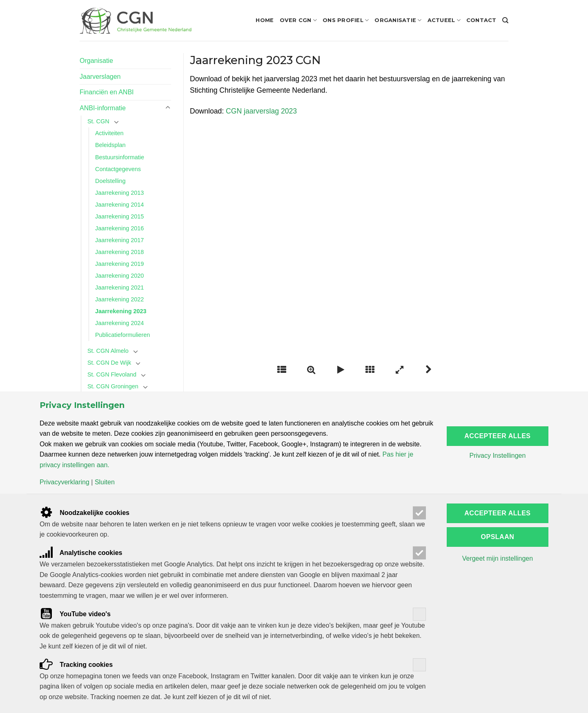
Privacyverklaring (65, 482)
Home (265, 20)
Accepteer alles (497, 436)
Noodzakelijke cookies (85, 513)
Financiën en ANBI (107, 92)
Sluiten (105, 482)
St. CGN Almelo (108, 351)
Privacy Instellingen (497, 456)
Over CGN (298, 20)
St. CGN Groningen (113, 386)
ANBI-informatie (103, 108)
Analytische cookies (81, 553)
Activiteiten (109, 133)
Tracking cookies (76, 665)
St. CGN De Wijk (109, 363)
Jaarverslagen (100, 77)
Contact (481, 20)
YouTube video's (75, 614)
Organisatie (398, 20)
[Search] (505, 20)
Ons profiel (346, 20)
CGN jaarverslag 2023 (261, 111)
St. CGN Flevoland (112, 374)
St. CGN (98, 121)
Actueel (444, 20)
